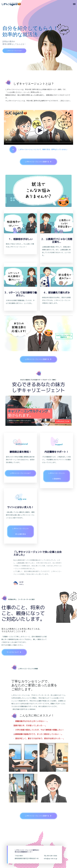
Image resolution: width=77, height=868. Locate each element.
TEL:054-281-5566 (50, 856)
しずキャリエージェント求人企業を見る (21, 531)
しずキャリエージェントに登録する (39, 162)
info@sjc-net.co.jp (51, 858)
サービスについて (15, 652)
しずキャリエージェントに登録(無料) (57, 476)
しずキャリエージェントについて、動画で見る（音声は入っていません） (39, 149)
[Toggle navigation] (75, 4)
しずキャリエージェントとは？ (19, 54)
